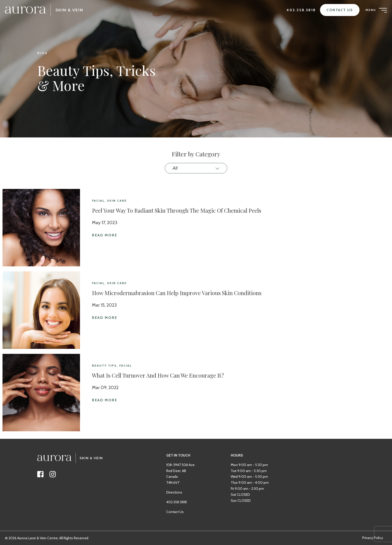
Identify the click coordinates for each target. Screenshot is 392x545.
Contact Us (340, 10)
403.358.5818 (301, 10)
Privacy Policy (373, 538)
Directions (174, 500)
